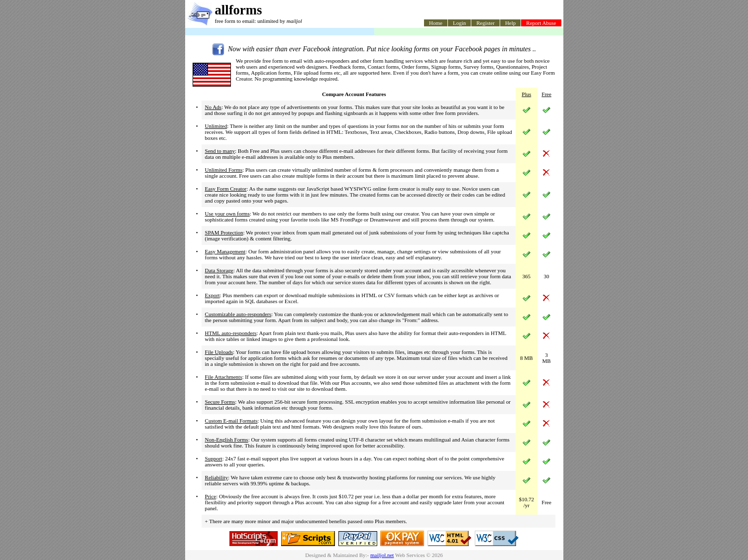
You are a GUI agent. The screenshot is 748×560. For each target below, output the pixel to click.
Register (485, 23)
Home (436, 23)
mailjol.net (382, 555)
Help (510, 23)
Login (459, 23)
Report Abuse (541, 23)
